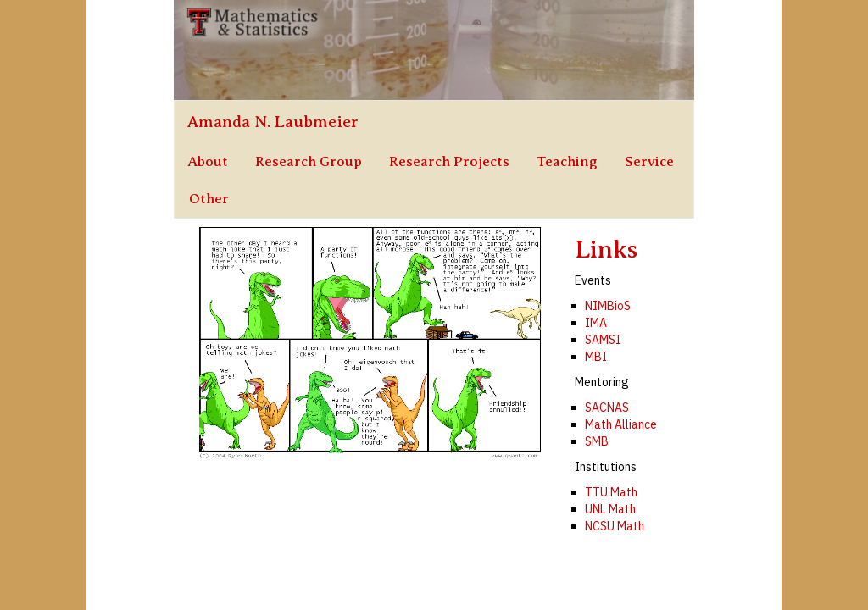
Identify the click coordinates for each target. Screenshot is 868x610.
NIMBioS (608, 306)
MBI (596, 357)
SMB (597, 441)
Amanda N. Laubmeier (273, 122)
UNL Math (610, 509)
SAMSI (603, 340)
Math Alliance (621, 424)
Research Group (309, 161)
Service (649, 161)
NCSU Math (615, 526)
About (208, 161)
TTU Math (611, 492)
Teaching (567, 161)
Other (209, 199)
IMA (596, 323)
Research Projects (449, 161)
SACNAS (607, 408)
